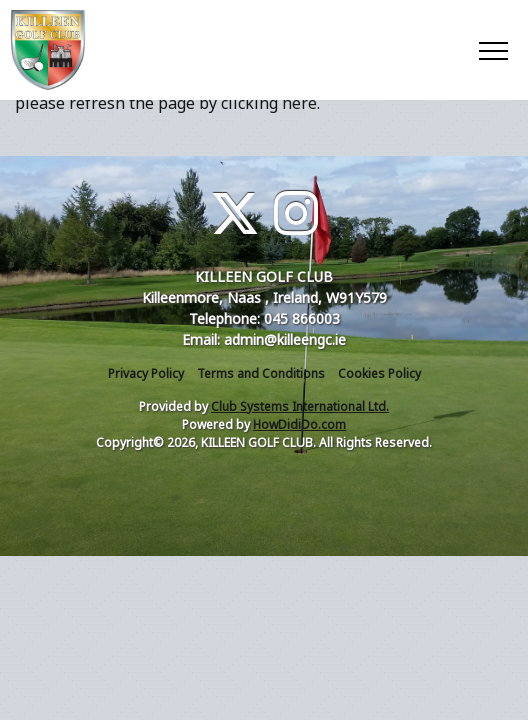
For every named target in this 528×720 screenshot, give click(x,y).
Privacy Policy (146, 373)
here (299, 103)
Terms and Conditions (261, 373)
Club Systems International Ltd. (300, 406)
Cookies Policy (379, 373)
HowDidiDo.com (299, 424)
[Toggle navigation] (492, 50)
